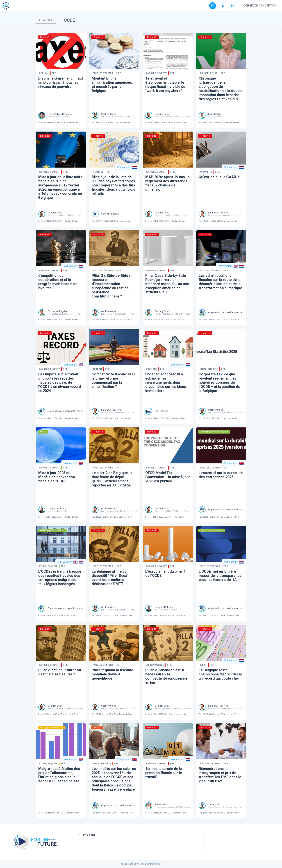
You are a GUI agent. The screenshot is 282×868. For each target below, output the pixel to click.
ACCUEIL (46, 20)
